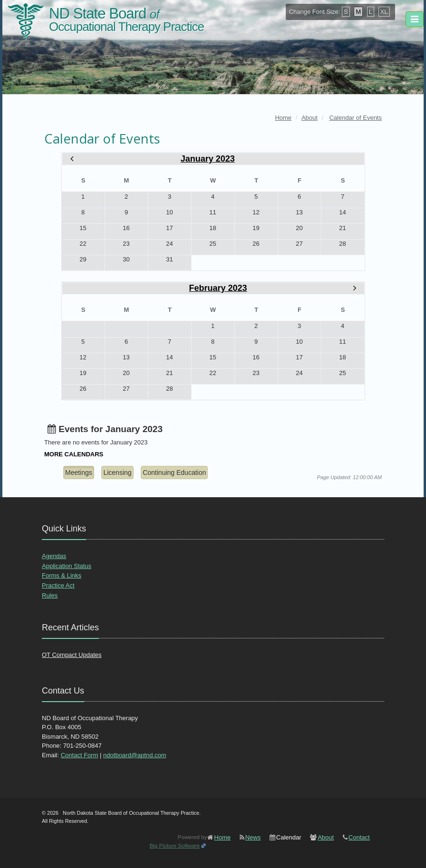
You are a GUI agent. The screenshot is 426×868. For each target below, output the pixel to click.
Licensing (117, 473)
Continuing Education (174, 473)
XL (384, 12)
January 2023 (208, 159)
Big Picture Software (174, 845)
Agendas (54, 556)
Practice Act (58, 585)
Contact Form (80, 755)
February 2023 (218, 288)
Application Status (67, 566)
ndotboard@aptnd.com (135, 755)
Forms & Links (62, 575)
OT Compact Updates (72, 655)
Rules (50, 595)
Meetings (79, 473)
